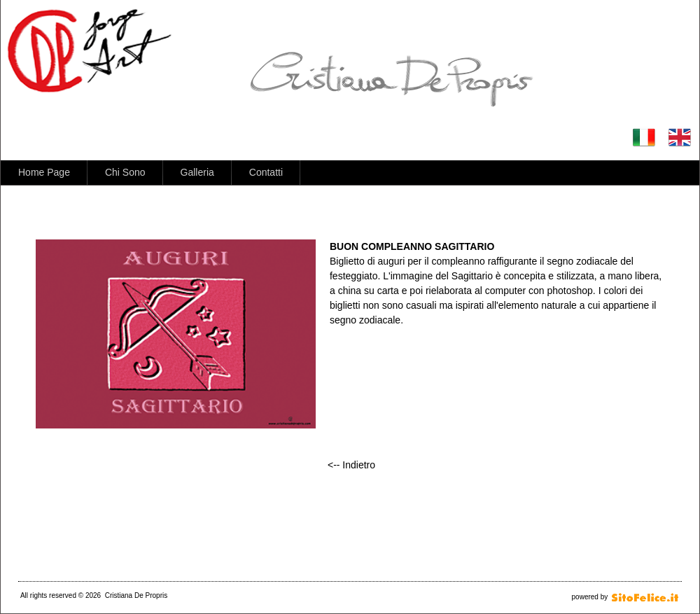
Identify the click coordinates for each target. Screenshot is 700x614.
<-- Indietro (351, 465)
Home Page (44, 172)
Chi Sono (125, 172)
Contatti (266, 172)
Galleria (197, 172)
